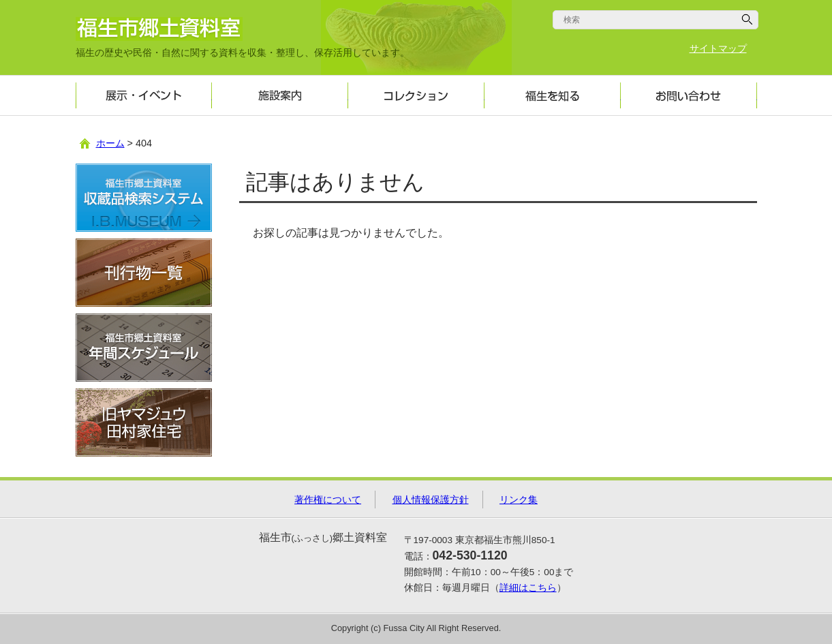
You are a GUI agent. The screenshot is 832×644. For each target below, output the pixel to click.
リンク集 (519, 500)
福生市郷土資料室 (159, 29)
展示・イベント (144, 95)
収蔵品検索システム (144, 198)
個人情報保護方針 (431, 500)
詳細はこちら (528, 588)
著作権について (328, 500)
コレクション (416, 95)
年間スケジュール (144, 348)
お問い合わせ (689, 95)
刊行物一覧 (144, 273)
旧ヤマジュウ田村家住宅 (144, 423)
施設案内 (280, 95)
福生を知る (553, 95)
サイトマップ (718, 49)
